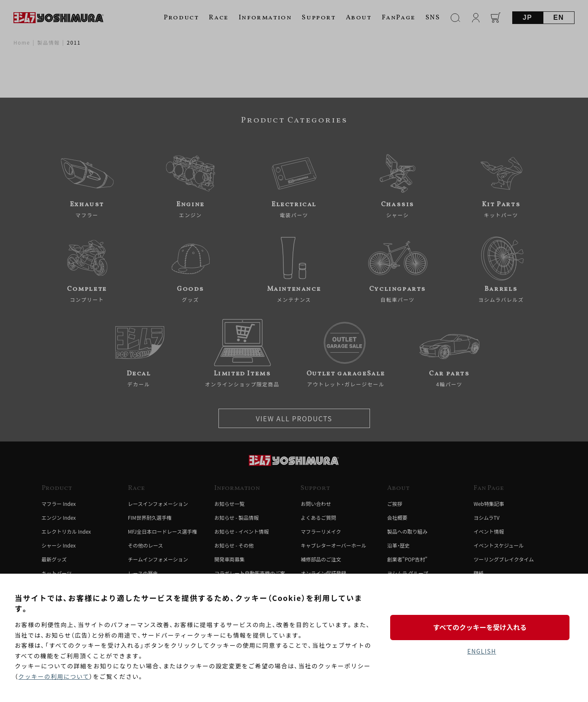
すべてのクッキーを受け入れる (482, 627)
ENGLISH (482, 651)
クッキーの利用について (55, 676)
